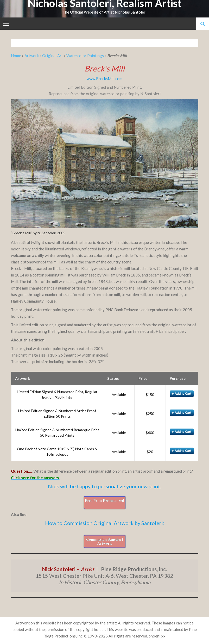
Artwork (32, 56)
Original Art (53, 56)
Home (16, 56)
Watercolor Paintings (85, 56)
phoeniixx (157, 636)
